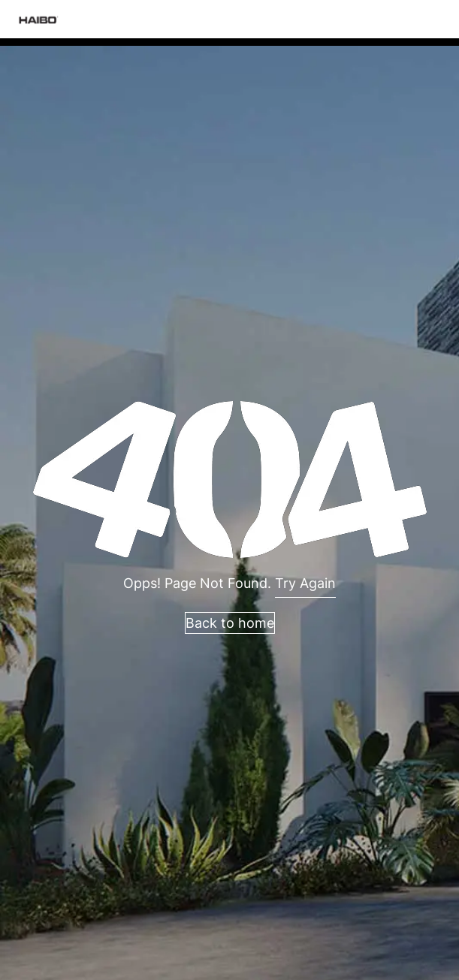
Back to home (230, 623)
